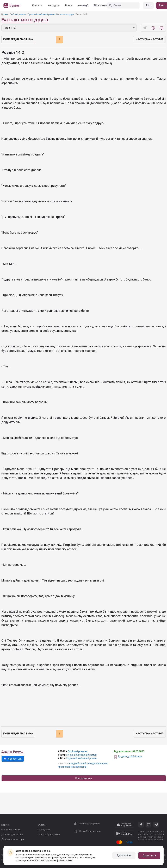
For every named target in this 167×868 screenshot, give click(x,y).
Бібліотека (100, 5)
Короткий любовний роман (81, 758)
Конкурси (54, 5)
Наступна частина (150, 39)
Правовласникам (11, 830)
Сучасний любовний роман (41, 14)
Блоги (69, 5)
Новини (5, 825)
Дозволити (149, 856)
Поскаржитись (84, 778)
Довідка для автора (13, 839)
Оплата (42, 825)
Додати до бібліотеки (130, 756)
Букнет (5, 14)
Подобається (13, 759)
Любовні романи (18, 14)
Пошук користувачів (49, 834)
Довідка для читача (12, 834)
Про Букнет (44, 830)
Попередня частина (18, 39)
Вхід (149, 5)
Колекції (83, 5)
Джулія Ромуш (13, 752)
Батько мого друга (65, 14)
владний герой (78, 763)
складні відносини (97, 763)
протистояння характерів (72, 767)
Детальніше (124, 856)
